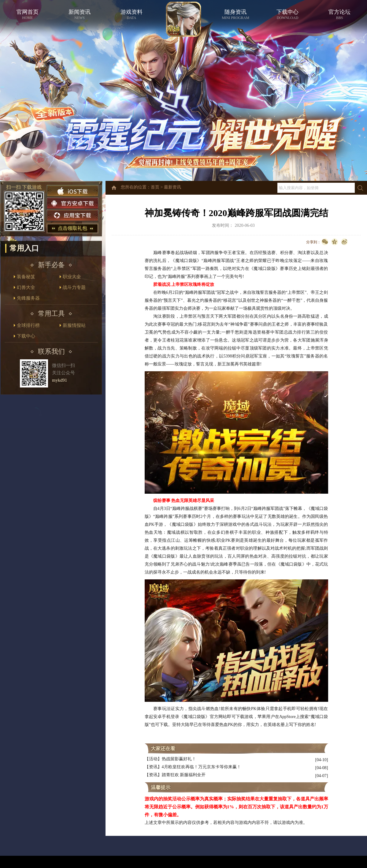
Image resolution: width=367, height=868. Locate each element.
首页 (155, 187)
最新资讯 (172, 187)
